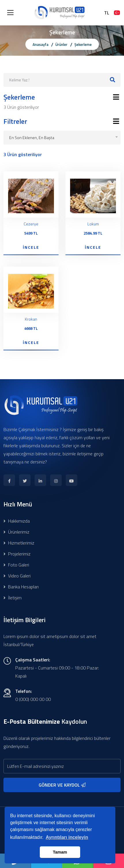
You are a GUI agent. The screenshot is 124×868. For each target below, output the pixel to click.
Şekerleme (83, 44)
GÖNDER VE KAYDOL (62, 785)
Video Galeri (17, 576)
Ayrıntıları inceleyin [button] (67, 837)
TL (107, 13)
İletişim (13, 598)
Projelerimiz (17, 554)
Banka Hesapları (21, 587)
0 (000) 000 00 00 (33, 699)
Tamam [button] (60, 852)
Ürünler (61, 44)
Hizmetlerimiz (19, 543)
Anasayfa (41, 44)
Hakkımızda (17, 521)
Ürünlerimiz (16, 532)
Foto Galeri (16, 565)
